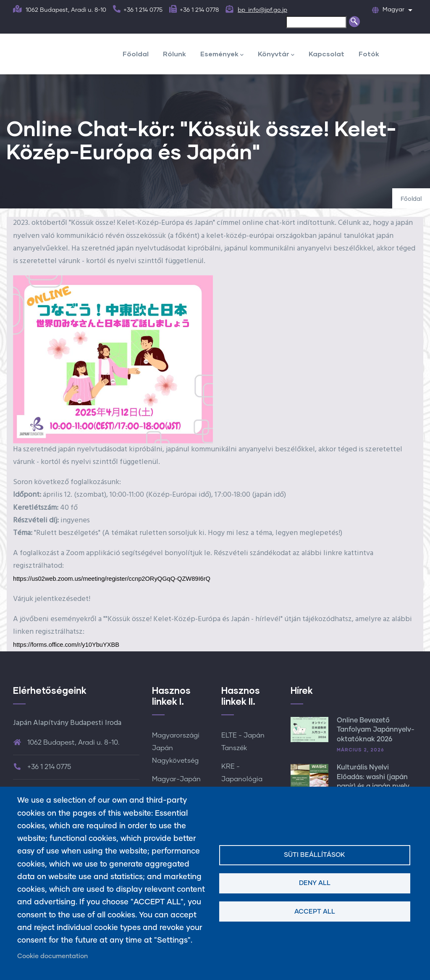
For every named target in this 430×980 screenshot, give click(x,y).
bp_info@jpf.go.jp (262, 10)
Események (222, 54)
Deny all (315, 883)
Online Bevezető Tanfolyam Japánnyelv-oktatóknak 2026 (376, 730)
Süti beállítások (315, 855)
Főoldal (136, 54)
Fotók (369, 54)
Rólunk (174, 54)
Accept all (315, 912)
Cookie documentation (52, 956)
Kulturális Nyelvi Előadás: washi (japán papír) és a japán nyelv (373, 777)
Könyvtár (276, 54)
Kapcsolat (326, 54)
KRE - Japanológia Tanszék (242, 779)
